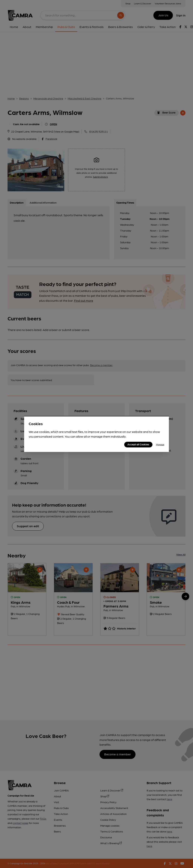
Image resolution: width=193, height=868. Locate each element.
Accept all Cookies (138, 444)
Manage (160, 444)
